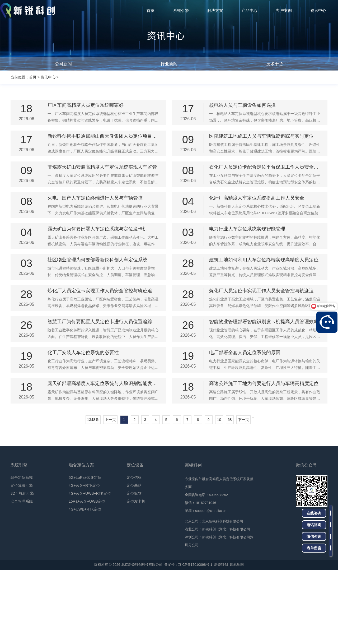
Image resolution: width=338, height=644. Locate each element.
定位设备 (135, 539)
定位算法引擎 (22, 559)
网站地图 (237, 639)
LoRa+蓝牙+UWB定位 (87, 575)
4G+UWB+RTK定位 (85, 583)
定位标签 (134, 567)
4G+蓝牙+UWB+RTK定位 (90, 567)
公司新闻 (63, 64)
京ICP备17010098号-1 (195, 639)
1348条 (93, 494)
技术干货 (275, 64)
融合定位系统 (22, 552)
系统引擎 (19, 539)
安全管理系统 (22, 575)
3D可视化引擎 (22, 567)
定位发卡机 (136, 575)
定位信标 (134, 552)
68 (230, 494)
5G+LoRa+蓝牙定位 (85, 552)
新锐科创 (221, 639)
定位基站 (134, 559)
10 (219, 494)
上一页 (110, 494)
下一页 (243, 494)
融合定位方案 (81, 539)
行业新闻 (169, 64)
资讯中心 (48, 77)
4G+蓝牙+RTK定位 (84, 559)
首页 (33, 77)
